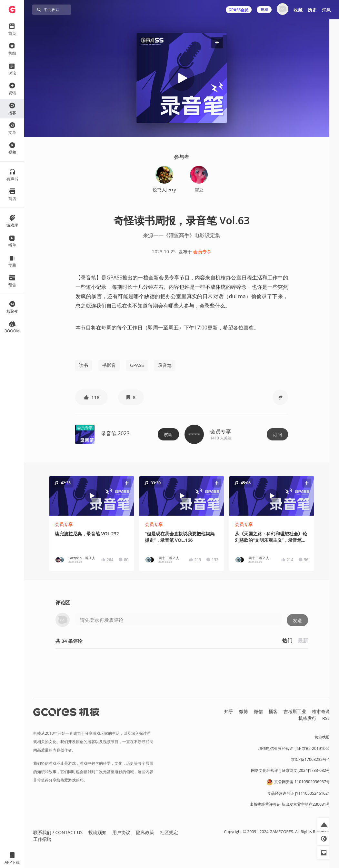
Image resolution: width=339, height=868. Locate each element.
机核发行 (307, 718)
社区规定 (169, 832)
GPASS (137, 365)
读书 (84, 365)
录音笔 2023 (115, 433)
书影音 (109, 365)
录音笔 (165, 365)
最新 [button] (303, 641)
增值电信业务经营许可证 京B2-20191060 (294, 748)
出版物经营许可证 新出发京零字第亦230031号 (290, 804)
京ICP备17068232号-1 (311, 759)
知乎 (229, 711)
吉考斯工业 (295, 711)
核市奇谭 (321, 711)
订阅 (277, 434)
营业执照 (322, 737)
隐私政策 (145, 832)
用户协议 (121, 832)
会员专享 (202, 252)
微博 (244, 711)
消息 (326, 10)
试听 (168, 434)
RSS (326, 718)
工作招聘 (42, 839)
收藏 (298, 10)
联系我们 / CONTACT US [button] (58, 832)
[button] (217, 42)
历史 (312, 10)
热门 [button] (287, 641)
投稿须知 (97, 832)
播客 (273, 711)
